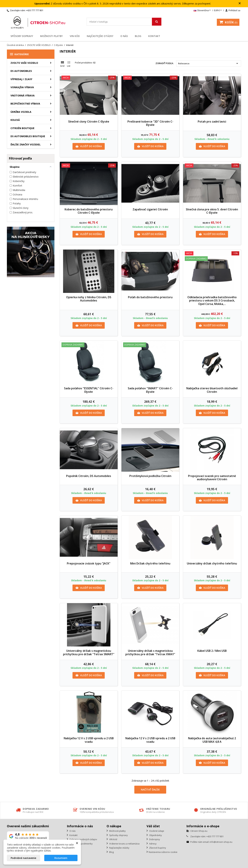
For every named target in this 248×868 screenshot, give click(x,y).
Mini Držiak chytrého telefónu (150, 563)
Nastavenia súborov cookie (163, 852)
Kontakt (154, 36)
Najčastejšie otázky (100, 36)
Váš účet (153, 826)
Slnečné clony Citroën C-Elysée (89, 122)
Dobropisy (154, 839)
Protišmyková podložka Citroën (150, 476)
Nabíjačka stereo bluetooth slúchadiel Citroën (212, 390)
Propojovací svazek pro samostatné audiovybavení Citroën (212, 478)
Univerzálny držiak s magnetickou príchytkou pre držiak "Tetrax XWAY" (150, 652)
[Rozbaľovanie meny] (218, 10)
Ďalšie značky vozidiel (26, 144)
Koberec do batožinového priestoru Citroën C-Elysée (89, 211)
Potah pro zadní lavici (212, 122)
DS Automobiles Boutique (28, 136)
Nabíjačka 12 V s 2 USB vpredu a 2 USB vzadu (89, 740)
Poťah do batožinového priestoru (150, 297)
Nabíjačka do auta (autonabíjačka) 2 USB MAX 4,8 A (212, 740)
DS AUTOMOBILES (21, 71)
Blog (138, 36)
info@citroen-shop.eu (221, 842)
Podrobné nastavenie (23, 858)
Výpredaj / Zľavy (21, 79)
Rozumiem (61, 858)
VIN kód (75, 36)
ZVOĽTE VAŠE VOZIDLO (24, 63)
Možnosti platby (51, 36)
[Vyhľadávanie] (124, 22)
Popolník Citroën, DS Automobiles (89, 476)
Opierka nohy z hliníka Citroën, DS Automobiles (89, 299)
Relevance (209, 63)
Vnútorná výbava (23, 95)
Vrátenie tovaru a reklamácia (124, 844)
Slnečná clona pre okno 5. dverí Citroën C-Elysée (212, 211)
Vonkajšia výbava (22, 87)
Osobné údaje (156, 831)
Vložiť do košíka (89, 146)
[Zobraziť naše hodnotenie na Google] (28, 836)
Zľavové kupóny (157, 848)
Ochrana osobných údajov (83, 839)
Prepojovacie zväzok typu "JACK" (89, 563)
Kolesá (15, 120)
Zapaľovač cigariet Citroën (150, 209)
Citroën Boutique (22, 128)
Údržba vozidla (21, 112)
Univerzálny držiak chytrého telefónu (212, 563)
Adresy (153, 844)
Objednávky (155, 835)
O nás (124, 36)
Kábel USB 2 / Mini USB (212, 651)
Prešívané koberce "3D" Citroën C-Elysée (150, 123)
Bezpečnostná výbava (25, 104)
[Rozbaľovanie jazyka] (202, 10)
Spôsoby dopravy (22, 36)
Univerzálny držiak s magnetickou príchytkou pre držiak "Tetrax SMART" (89, 652)
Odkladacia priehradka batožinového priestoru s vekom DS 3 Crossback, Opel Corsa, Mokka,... (212, 301)
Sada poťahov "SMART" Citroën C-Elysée (150, 390)
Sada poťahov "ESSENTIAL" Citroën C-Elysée (89, 390)
